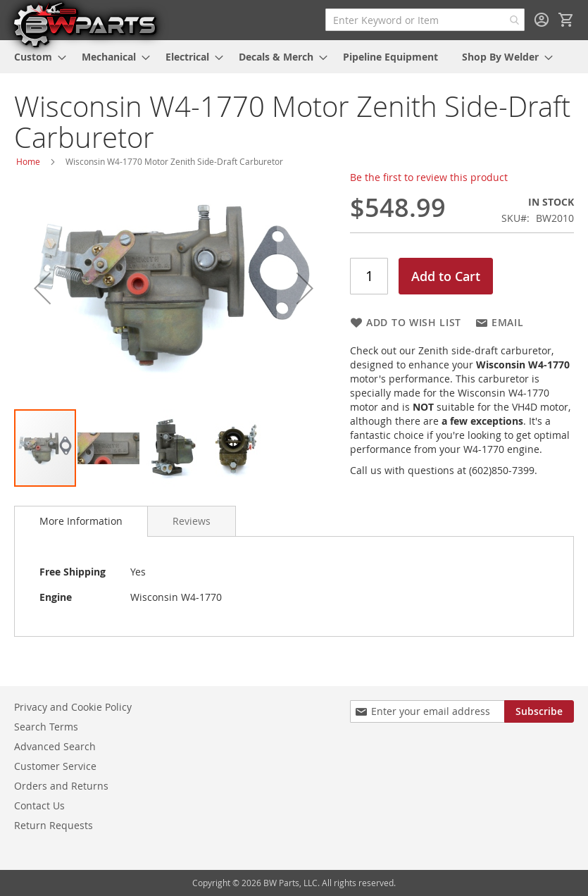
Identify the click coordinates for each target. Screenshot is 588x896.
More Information (81, 521)
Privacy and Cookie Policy (73, 707)
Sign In (542, 20)
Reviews (192, 521)
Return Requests (54, 825)
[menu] (294, 57)
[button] (42, 288)
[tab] (81, 521)
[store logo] (85, 24)
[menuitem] (36, 57)
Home (28, 161)
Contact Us (39, 805)
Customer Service (55, 766)
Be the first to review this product (429, 177)
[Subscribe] (539, 711)
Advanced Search (55, 746)
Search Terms (46, 727)
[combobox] (425, 20)
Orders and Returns (61, 786)
